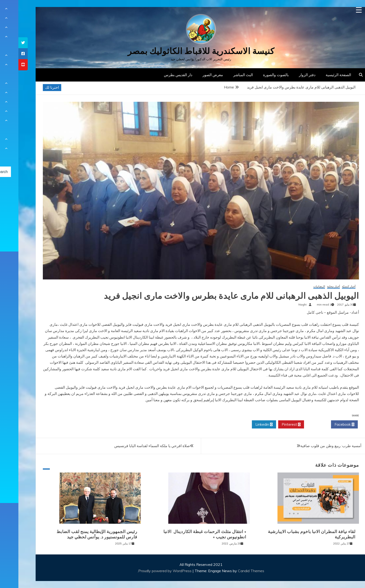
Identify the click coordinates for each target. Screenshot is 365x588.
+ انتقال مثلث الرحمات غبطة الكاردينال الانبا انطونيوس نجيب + (186, 534)
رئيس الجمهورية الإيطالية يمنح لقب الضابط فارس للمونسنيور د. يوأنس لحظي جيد (79, 534)
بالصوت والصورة (257, 75)
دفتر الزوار (289, 75)
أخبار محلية (315, 287)
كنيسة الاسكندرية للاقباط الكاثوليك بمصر (183, 51)
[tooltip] (5, 43)
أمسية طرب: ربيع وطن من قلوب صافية (312, 446)
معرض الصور (194, 75)
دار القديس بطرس (160, 75)
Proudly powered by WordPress (147, 571)
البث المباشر (225, 75)
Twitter (299, 425)
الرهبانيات (301, 287)
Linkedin (246, 425)
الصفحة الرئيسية (320, 75)
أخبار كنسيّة (330, 287)
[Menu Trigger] (340, 10)
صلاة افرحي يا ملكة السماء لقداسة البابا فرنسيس (134, 446)
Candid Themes (233, 571)
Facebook (326, 425)
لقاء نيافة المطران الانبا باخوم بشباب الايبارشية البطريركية (293, 534)
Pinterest (273, 425)
